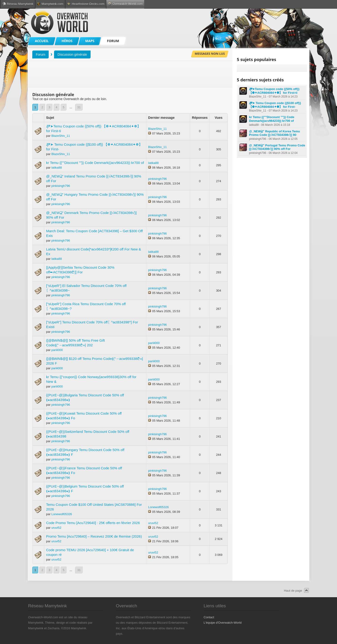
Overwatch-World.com (125, 4)
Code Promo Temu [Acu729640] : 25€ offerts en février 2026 (93, 523)
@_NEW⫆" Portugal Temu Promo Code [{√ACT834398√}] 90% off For (277, 147)
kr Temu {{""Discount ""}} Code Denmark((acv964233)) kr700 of (95, 163)
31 (79, 107)
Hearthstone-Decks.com (86, 4)
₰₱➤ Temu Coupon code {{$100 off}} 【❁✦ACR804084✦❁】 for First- (275, 105)
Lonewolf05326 (62, 514)
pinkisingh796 (61, 186)
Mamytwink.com (50, 4)
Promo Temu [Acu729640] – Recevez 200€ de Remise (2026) (94, 536)
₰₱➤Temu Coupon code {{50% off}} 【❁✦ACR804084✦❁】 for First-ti (274, 91)
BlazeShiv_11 (61, 136)
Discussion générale (72, 54)
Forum (40, 54)
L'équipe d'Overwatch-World (223, 623)
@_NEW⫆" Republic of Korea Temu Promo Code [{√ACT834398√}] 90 (275, 133)
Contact (209, 617)
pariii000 (57, 350)
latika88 (57, 168)
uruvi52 (56, 528)
